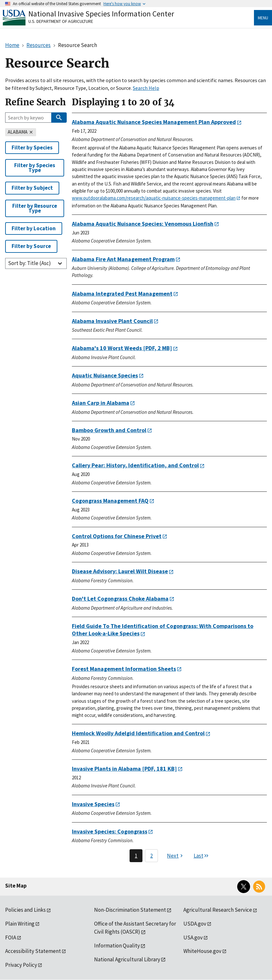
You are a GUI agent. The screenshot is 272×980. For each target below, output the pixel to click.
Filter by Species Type (35, 168)
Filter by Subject (32, 188)
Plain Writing (20, 924)
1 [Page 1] (136, 856)
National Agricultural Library (127, 959)
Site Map (16, 886)
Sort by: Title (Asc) (29, 263)
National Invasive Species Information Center (101, 14)
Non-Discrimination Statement (130, 910)
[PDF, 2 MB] (122, 348)
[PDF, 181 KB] (124, 769)
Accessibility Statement (33, 951)
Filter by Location (34, 228)
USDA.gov (195, 924)
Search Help (146, 88)
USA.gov (193, 937)
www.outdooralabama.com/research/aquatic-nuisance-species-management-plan (154, 198)
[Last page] (201, 856)
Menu (263, 18)
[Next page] (176, 856)
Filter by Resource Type (35, 208)
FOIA (11, 937)
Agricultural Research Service (218, 910)
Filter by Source (31, 246)
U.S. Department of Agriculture (61, 21)
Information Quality (117, 946)
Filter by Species (32, 147)
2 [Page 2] (151, 856)
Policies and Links (25, 910)
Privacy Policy (21, 965)
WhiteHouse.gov (202, 951)
